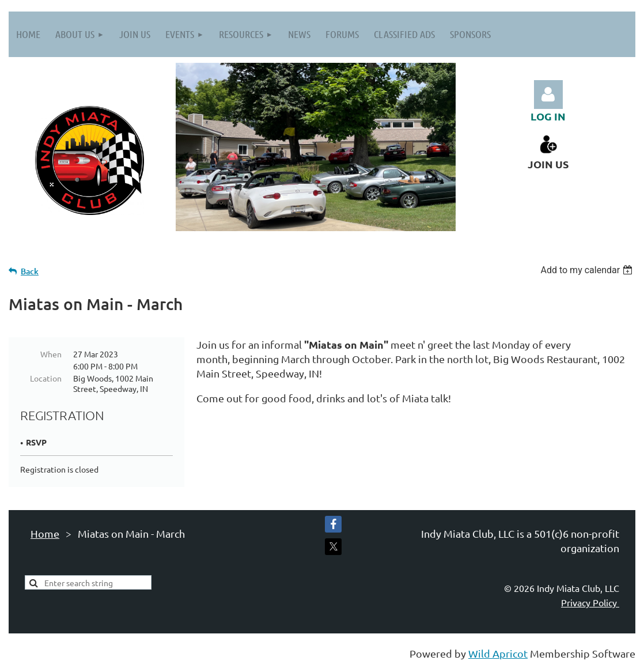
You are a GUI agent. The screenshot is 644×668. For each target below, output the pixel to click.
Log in (548, 95)
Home (45, 533)
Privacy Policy (590, 602)
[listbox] (588, 270)
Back (30, 271)
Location (46, 378)
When (51, 354)
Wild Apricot (498, 653)
